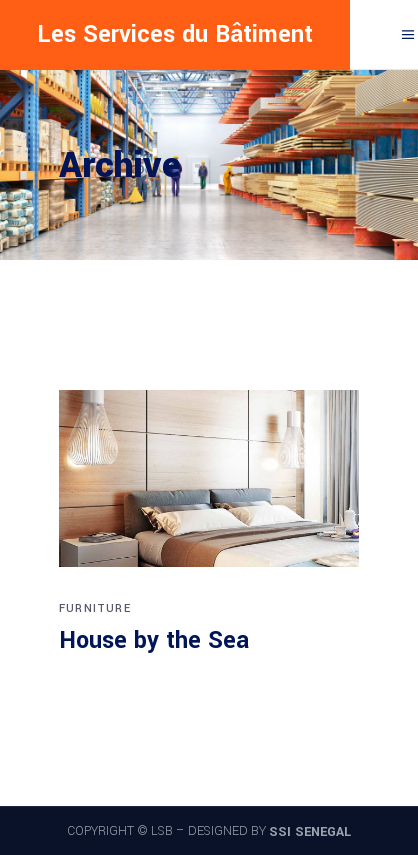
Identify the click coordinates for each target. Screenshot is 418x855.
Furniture (95, 608)
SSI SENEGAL (310, 832)
